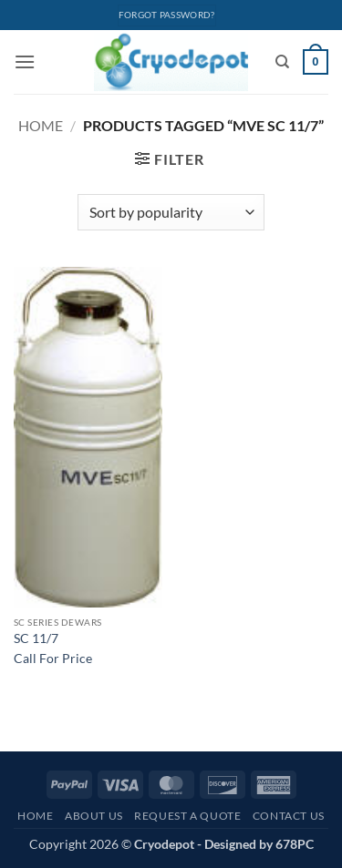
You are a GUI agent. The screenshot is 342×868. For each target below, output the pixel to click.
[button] (25, 61)
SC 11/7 (36, 638)
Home (41, 125)
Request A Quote (187, 816)
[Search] (282, 62)
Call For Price (53, 659)
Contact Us (289, 816)
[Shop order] (171, 212)
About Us (94, 816)
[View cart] (316, 62)
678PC (295, 844)
